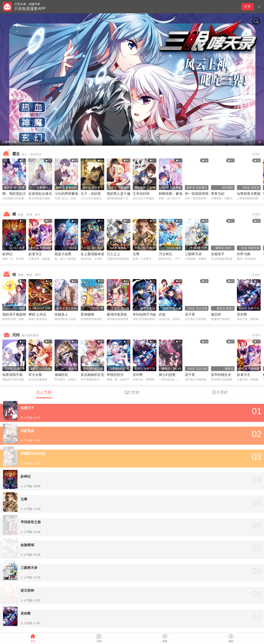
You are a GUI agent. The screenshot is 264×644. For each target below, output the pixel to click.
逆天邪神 (27, 591)
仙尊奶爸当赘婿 (249, 194)
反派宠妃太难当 (40, 194)
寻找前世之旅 (31, 522)
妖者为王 (35, 254)
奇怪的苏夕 (115, 375)
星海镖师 (87, 314)
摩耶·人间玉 (37, 314)
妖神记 (7, 254)
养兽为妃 (218, 194)
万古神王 (166, 254)
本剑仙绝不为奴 (144, 314)
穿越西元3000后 (33, 453)
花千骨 (190, 314)
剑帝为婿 (244, 254)
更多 (256, 154)
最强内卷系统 (117, 314)
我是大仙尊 (63, 254)
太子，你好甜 (91, 194)
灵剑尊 (242, 314)
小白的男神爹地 (66, 194)
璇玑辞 (216, 314)
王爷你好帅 (141, 194)
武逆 (162, 314)
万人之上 (113, 254)
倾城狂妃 (61, 375)
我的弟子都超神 (14, 314)
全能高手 (218, 254)
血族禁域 (27, 545)
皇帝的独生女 (221, 375)
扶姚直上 (61, 314)
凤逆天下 (27, 408)
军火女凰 (35, 375)
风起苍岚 (27, 431)
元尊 (136, 254)
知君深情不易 (12, 375)
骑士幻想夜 (167, 375)
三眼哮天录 (193, 254)
